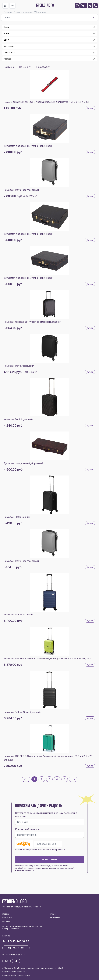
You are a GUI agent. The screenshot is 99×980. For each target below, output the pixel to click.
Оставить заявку (50, 860)
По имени (9, 67)
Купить (90, 108)
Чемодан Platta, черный (17, 517)
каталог (53, 914)
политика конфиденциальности (16, 975)
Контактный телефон (27, 829)
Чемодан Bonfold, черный (18, 419)
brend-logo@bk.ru (15, 955)
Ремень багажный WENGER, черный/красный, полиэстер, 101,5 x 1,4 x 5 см (46, 102)
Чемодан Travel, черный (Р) (19, 366)
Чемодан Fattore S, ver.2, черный (22, 712)
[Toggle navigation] (5, 6)
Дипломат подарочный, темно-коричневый (28, 146)
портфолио (7, 917)
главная (6, 914)
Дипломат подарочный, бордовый (23, 463)
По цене (24, 67)
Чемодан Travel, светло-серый (21, 190)
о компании (55, 917)
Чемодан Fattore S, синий (18, 615)
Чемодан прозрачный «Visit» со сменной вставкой (32, 322)
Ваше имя (21, 817)
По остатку (43, 67)
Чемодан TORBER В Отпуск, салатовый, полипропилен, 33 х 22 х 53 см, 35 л (47, 659)
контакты (6, 921)
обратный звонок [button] (16, 948)
